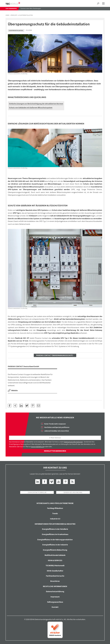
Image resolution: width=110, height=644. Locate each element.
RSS (72, 482)
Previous (10, 269)
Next (100, 269)
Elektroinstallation (26, 15)
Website (14, 390)
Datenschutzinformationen (73, 442)
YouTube (59, 482)
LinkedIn (38, 482)
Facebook (45, 482)
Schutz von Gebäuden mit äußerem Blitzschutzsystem (31, 107)
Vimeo (52, 482)
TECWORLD (15, 3)
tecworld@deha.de (38, 447)
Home (7, 15)
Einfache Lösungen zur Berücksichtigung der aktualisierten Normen (36, 104)
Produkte (14, 15)
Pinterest (65, 482)
